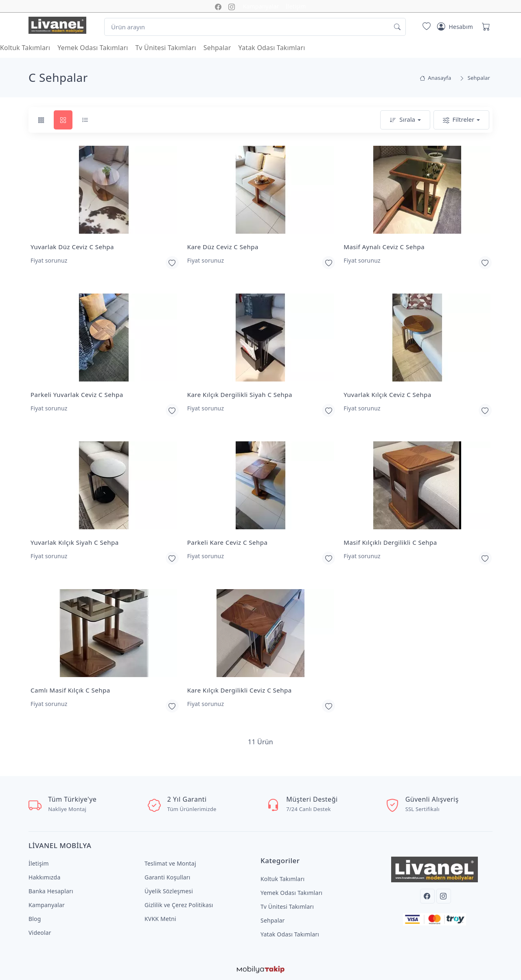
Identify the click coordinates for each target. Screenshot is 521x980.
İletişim (296, 6)
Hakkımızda (44, 877)
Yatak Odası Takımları (272, 48)
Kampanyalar (261, 6)
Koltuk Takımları (25, 48)
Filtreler (459, 120)
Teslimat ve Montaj (170, 863)
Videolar (40, 933)
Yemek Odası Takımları (93, 48)
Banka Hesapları (51, 891)
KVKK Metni (160, 919)
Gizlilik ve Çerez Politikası (179, 905)
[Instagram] (444, 896)
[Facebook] (427, 896)
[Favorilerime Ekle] (172, 263)
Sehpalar (217, 48)
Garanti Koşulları (167, 877)
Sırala (402, 120)
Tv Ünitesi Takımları (166, 48)
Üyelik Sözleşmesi (169, 891)
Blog (35, 919)
